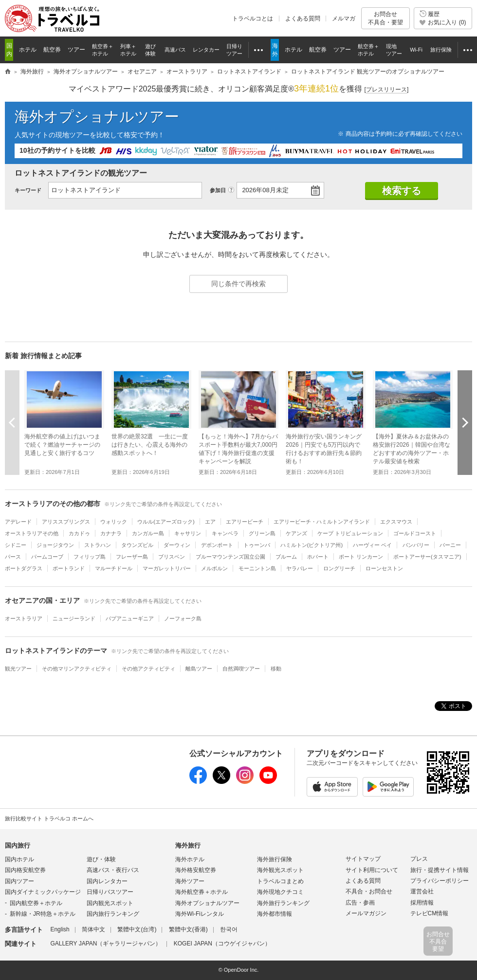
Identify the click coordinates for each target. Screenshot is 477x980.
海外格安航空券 (196, 870)
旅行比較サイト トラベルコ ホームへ (49, 818)
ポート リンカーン (361, 557)
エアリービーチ (245, 522)
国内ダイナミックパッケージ (43, 892)
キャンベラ (225, 533)
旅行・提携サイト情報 (440, 870)
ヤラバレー (300, 568)
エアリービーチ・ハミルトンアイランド (322, 522)
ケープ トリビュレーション (350, 533)
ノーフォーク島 (183, 618)
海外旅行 (188, 845)
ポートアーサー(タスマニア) (427, 557)
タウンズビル (137, 545)
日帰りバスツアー (110, 892)
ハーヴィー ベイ (372, 545)
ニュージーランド (74, 618)
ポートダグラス (24, 568)
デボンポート (217, 545)
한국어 (229, 929)
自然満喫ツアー (241, 669)
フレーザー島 (132, 557)
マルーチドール (114, 568)
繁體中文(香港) (188, 929)
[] (387, 90)
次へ (465, 422)
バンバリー (416, 545)
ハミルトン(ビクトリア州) (312, 545)
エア (210, 522)
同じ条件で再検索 (238, 284)
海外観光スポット (280, 870)
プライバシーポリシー (440, 881)
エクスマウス (396, 522)
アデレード (18, 522)
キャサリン (188, 533)
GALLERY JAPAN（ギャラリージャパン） (106, 944)
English (60, 929)
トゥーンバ (257, 545)
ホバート (318, 557)
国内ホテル (19, 859)
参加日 (218, 190)
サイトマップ (363, 859)
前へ (12, 422)
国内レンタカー (107, 881)
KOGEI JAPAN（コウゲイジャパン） (222, 944)
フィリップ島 (90, 557)
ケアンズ (296, 533)
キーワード (28, 190)
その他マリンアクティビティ (77, 669)
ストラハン (98, 545)
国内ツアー (19, 881)
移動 (276, 669)
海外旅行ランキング (283, 903)
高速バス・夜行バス (113, 870)
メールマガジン (366, 913)
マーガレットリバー (167, 568)
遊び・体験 (101, 859)
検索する (402, 191)
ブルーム (286, 557)
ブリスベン (172, 557)
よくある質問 (303, 18)
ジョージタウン (55, 545)
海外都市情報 (275, 914)
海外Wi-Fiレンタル (200, 914)
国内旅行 (18, 845)
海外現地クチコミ (280, 892)
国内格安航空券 (25, 870)
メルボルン (214, 568)
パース (13, 557)
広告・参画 (360, 903)
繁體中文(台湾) (137, 929)
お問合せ (385, 18)
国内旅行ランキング (113, 914)
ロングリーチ (339, 568)
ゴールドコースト (415, 533)
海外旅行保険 (275, 859)
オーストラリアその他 (32, 533)
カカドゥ (79, 533)
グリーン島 (262, 533)
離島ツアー (199, 669)
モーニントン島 (257, 568)
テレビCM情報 (430, 913)
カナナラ (111, 533)
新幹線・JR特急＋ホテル (43, 914)
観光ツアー (18, 669)
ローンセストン (384, 568)
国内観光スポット (110, 903)
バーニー (450, 545)
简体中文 (93, 929)
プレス (419, 859)
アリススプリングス (66, 522)
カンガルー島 (148, 533)
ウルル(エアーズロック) (166, 522)
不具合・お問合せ (369, 891)
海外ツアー (190, 881)
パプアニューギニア (130, 618)
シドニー (16, 545)
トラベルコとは (253, 18)
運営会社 (422, 891)
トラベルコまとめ (280, 881)
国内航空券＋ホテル (36, 903)
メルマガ (344, 18)
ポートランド (69, 568)
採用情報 (422, 903)
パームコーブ (47, 557)
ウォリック (114, 522)
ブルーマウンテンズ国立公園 (230, 557)
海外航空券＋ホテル (202, 892)
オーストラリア (24, 618)
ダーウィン (177, 545)
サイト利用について (372, 870)
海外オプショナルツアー (97, 117)
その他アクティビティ (148, 669)
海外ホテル (190, 859)
